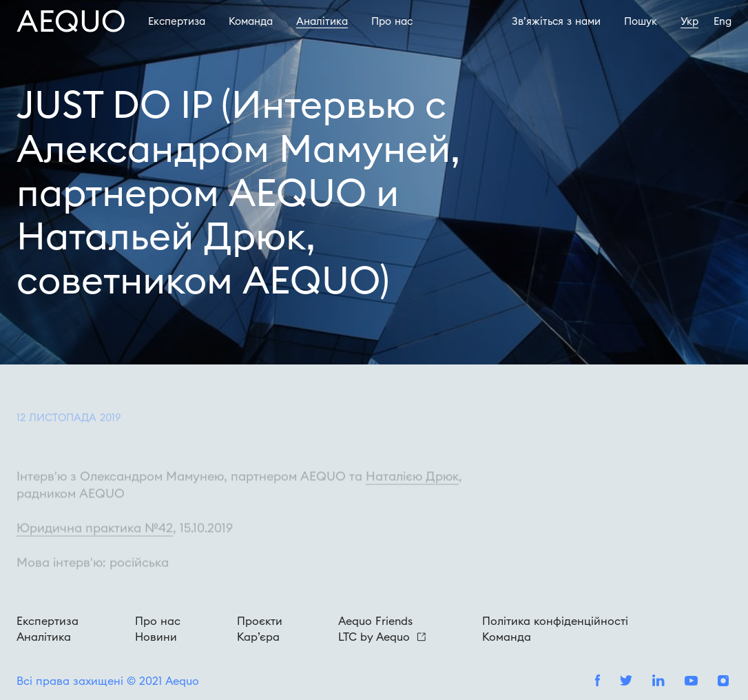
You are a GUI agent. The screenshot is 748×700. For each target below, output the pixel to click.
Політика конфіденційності (555, 621)
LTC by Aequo (382, 637)
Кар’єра (258, 637)
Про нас (158, 621)
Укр (689, 21)
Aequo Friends (375, 621)
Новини (156, 637)
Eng (723, 21)
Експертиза (177, 21)
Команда (251, 21)
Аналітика (322, 21)
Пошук (641, 21)
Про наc (392, 21)
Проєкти (260, 621)
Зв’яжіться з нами (556, 21)
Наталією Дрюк (412, 488)
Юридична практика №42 (95, 540)
